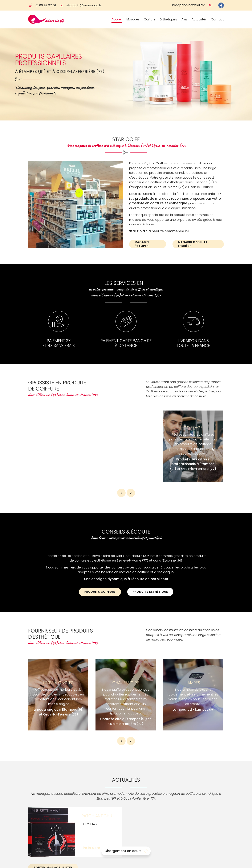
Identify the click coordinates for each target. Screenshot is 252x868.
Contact (217, 19)
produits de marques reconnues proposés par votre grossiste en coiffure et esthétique (175, 201)
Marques (133, 19)
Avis (184, 19)
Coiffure (150, 19)
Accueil (117, 19)
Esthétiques (168, 19)
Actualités (199, 19)
